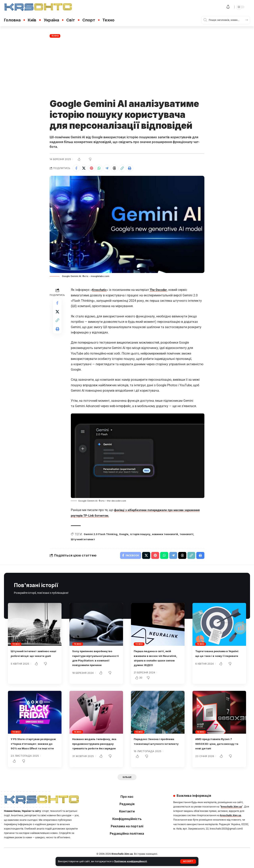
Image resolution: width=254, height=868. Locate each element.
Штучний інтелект (102, 541)
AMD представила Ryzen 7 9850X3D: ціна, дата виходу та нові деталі (219, 746)
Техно (55, 36)
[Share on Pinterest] (94, 169)
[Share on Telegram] (111, 169)
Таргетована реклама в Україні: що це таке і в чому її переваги (219, 658)
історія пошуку (145, 535)
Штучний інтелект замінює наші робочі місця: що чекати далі (35, 658)
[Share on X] (85, 169)
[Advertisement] (127, 68)
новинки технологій (172, 535)
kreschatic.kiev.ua (231, 815)
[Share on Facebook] (77, 169)
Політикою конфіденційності (131, 861)
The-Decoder (160, 291)
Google (127, 535)
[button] (188, 861)
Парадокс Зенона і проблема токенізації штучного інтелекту (158, 746)
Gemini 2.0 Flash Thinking (102, 535)
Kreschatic (100, 291)
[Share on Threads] (119, 169)
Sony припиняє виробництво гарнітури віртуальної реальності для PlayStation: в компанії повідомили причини (96, 663)
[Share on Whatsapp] (102, 169)
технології (79, 541)
